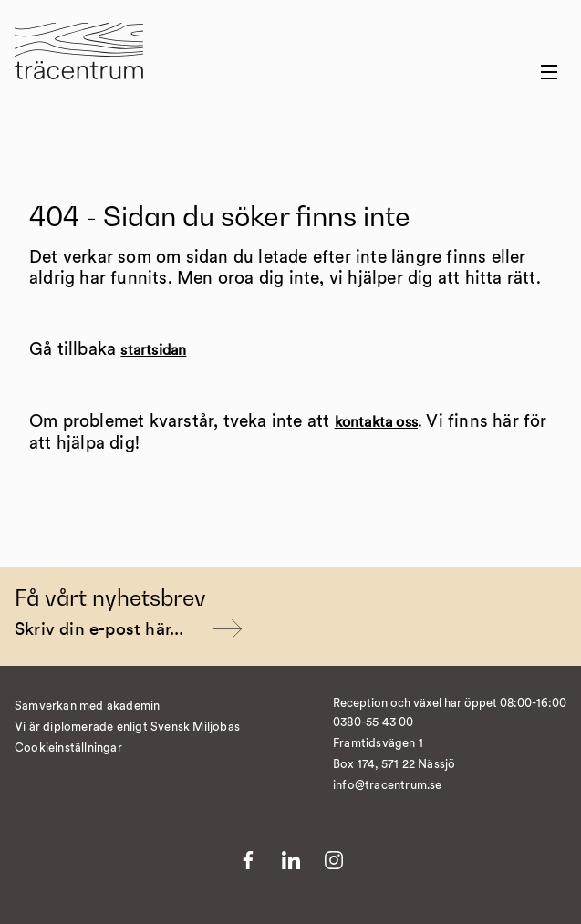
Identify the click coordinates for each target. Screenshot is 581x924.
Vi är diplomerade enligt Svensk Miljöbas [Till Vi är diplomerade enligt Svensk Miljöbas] (127, 727)
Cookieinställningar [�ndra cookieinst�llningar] (68, 748)
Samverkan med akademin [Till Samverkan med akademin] (87, 706)
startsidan (153, 350)
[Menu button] (549, 72)
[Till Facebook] (248, 860)
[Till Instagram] (334, 860)
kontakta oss (376, 422)
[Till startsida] (79, 62)
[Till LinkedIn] (291, 860)
